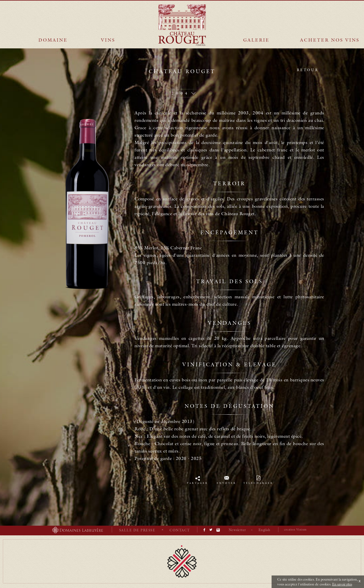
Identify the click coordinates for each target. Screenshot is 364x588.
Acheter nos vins (330, 40)
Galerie (256, 40)
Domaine (53, 40)
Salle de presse (137, 530)
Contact (180, 530)
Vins (108, 40)
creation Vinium (295, 530)
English (264, 530)
